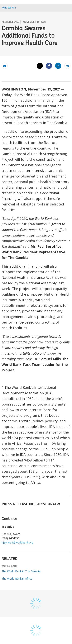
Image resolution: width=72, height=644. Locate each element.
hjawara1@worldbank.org (17, 542)
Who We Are (9, 8)
